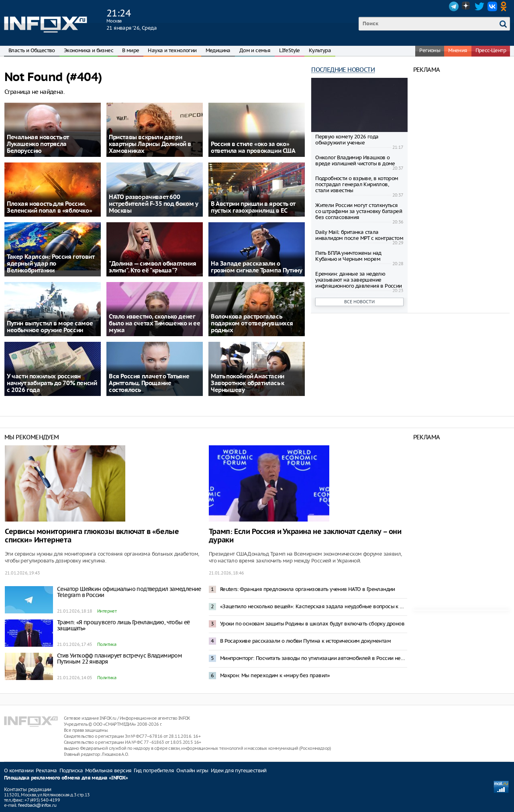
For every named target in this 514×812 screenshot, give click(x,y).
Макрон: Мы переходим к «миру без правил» (275, 675)
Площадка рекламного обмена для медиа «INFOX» (66, 778)
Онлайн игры (192, 770)
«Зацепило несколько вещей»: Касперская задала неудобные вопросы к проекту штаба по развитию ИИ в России (314, 606)
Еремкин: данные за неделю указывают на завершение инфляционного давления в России (358, 280)
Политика (107, 644)
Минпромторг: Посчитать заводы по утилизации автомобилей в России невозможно (314, 658)
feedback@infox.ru (37, 805)
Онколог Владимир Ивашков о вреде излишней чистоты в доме (355, 160)
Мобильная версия (108, 770)
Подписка (71, 770)
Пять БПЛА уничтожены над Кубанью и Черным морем (348, 256)
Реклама (46, 770)
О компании (19, 770)
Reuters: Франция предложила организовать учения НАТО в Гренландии (308, 589)
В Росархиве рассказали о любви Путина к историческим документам (305, 641)
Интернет (107, 611)
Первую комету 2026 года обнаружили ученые (347, 140)
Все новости (359, 302)
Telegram (454, 6)
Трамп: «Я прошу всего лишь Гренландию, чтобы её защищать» (123, 625)
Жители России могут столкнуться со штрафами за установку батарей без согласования (359, 211)
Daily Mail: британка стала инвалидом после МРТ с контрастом (359, 235)
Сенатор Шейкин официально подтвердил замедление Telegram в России (129, 592)
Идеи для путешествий (239, 770)
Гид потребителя (154, 770)
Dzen (467, 6)
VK (492, 6)
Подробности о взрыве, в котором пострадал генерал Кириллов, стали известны (357, 184)
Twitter (479, 6)
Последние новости (343, 70)
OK (505, 6)
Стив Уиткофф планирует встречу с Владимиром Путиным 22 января (119, 659)
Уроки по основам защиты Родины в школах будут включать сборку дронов (312, 624)
